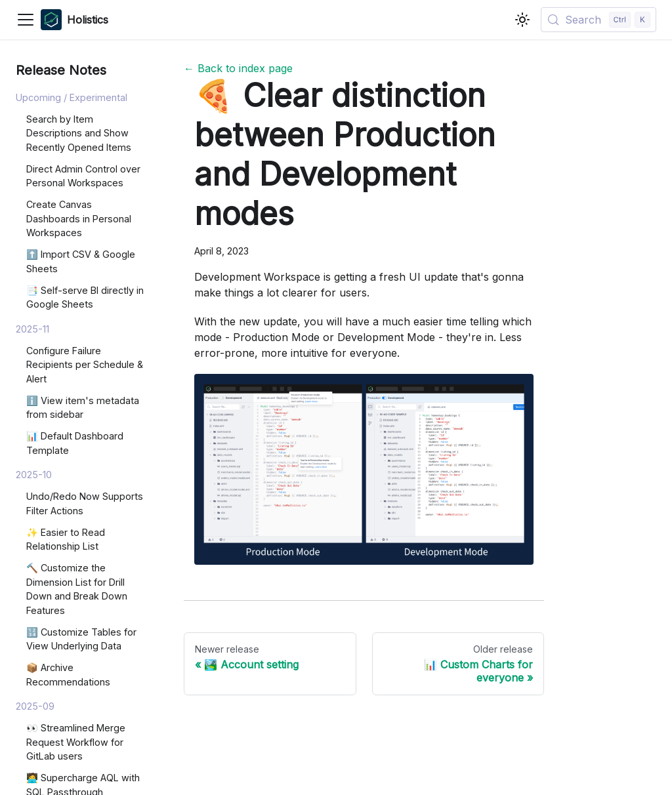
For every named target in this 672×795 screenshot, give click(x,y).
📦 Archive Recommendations (68, 675)
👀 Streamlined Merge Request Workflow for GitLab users (76, 742)
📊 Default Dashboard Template (75, 443)
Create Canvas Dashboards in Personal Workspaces (79, 218)
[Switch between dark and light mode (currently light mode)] (522, 20)
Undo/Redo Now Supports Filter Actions (85, 503)
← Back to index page (238, 68)
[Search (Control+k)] (598, 20)
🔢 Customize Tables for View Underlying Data (81, 639)
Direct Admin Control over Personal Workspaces (83, 176)
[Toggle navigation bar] (26, 20)
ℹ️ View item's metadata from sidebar (83, 408)
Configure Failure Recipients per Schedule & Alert (85, 365)
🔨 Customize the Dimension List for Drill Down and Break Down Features (77, 589)
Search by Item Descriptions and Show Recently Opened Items (79, 133)
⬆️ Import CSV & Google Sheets (81, 261)
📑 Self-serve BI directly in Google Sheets (85, 297)
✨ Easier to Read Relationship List (66, 540)
